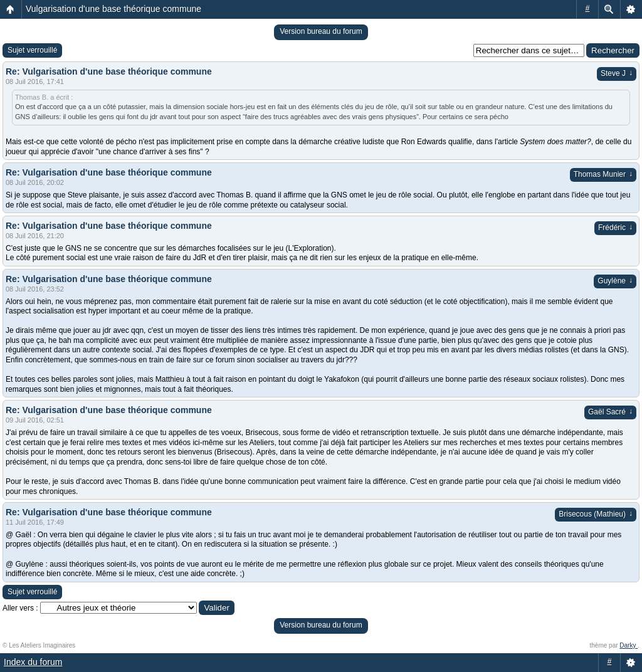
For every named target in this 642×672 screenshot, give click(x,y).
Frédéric (615, 228)
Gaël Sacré (610, 412)
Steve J (617, 73)
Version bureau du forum (321, 31)
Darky (629, 645)
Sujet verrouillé (32, 50)
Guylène (615, 281)
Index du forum (33, 662)
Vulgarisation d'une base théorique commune (113, 9)
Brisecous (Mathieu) (596, 514)
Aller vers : (20, 608)
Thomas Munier (603, 174)
